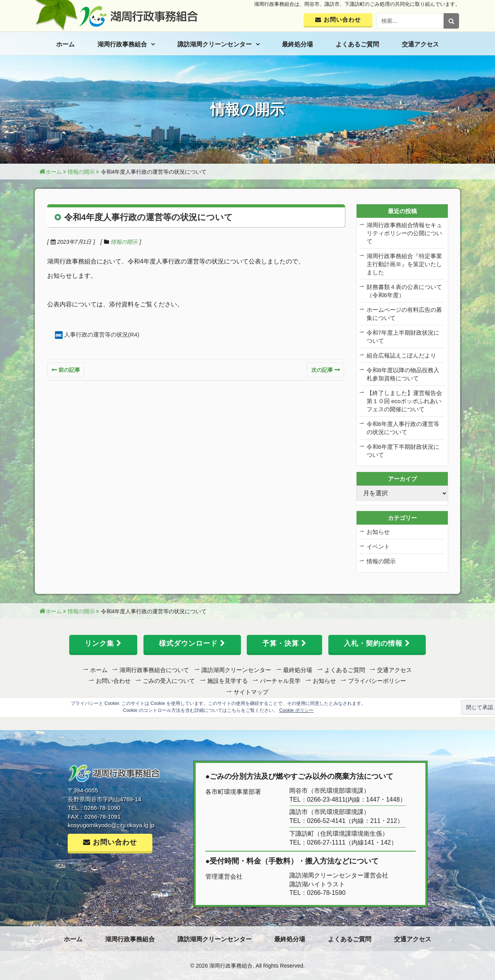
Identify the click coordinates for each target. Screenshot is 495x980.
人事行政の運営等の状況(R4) (102, 334)
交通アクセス (420, 44)
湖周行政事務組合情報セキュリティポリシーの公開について (404, 233)
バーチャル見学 (280, 681)
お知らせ (378, 532)
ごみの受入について (169, 681)
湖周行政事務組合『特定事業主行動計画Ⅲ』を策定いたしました (404, 264)
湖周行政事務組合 (122, 44)
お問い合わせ (113, 681)
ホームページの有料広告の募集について (404, 314)
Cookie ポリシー (296, 710)
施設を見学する (228, 681)
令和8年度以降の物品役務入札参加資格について (403, 374)
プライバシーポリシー (377, 681)
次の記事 (322, 370)
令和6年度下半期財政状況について (403, 451)
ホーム (65, 44)
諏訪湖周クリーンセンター (215, 44)
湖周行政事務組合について (154, 670)
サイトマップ (251, 692)
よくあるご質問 (357, 44)
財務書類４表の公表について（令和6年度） (404, 291)
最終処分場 (297, 44)
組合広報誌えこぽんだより (401, 355)
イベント (378, 546)
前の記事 (69, 370)
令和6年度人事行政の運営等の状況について (403, 428)
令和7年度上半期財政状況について (403, 337)
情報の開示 (124, 242)
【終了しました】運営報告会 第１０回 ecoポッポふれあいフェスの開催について (404, 401)
